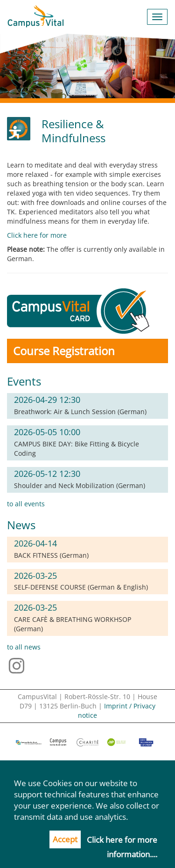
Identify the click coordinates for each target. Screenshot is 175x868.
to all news (24, 647)
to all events (26, 504)
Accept (65, 839)
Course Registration (64, 351)
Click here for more (37, 235)
